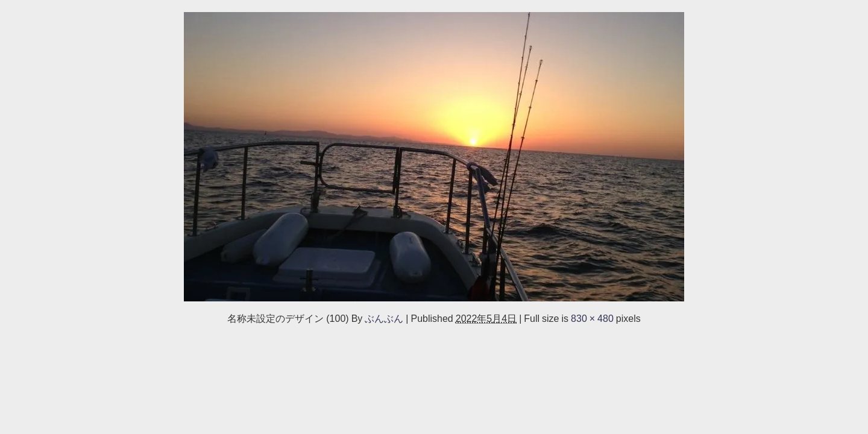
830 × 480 (592, 318)
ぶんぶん (384, 318)
